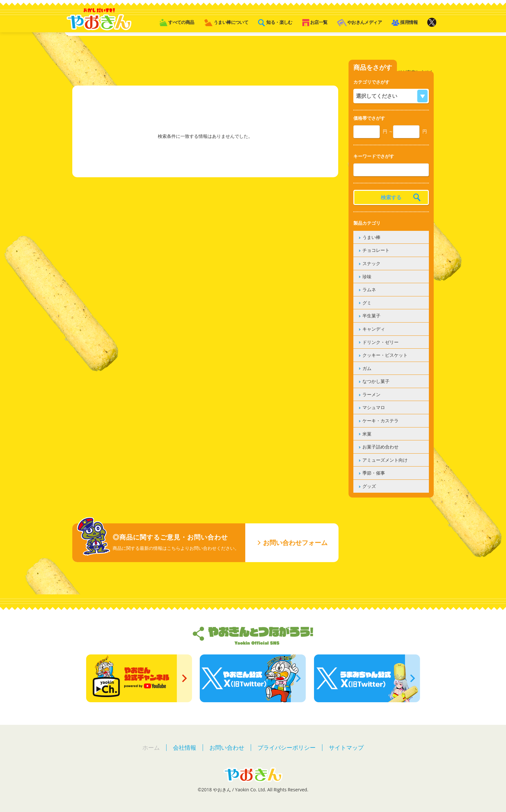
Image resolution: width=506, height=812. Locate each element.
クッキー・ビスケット (385, 355)
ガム (367, 368)
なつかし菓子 (376, 381)
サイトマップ (346, 747)
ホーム (151, 747)
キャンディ (374, 329)
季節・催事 (374, 473)
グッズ (369, 486)
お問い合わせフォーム (295, 543)
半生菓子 (371, 316)
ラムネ (369, 289)
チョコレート (376, 250)
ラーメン (371, 394)
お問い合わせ (227, 747)
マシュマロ (374, 407)
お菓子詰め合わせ (380, 447)
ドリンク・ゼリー (380, 342)
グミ (367, 303)
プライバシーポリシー (287, 747)
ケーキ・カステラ (380, 421)
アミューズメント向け (385, 460)
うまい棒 (371, 237)
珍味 (367, 277)
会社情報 (185, 747)
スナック (371, 263)
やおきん (99, 19)
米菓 (367, 434)
